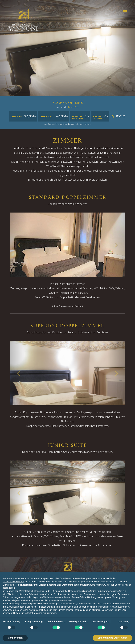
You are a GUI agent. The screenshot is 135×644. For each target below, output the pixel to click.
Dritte (71, 591)
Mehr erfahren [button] (15, 638)
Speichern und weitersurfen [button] (113, 638)
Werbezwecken (51, 597)
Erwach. (77, 117)
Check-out (47, 116)
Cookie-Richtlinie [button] (123, 585)
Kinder (97, 117)
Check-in (16, 116)
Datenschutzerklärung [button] (13, 582)
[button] (19, 245)
